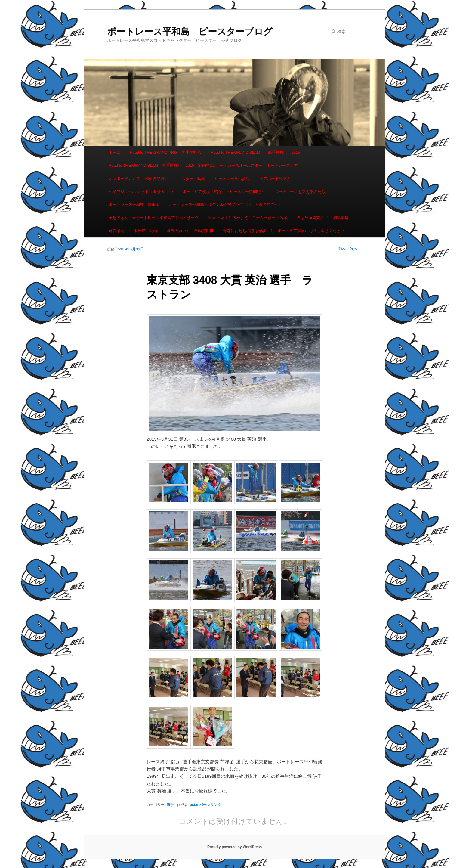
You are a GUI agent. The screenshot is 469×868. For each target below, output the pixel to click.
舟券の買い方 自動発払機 (190, 231)
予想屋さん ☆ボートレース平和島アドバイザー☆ (154, 218)
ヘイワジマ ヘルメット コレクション (141, 192)
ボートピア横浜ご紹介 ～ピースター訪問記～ (224, 192)
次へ (356, 249)
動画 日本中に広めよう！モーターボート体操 (248, 218)
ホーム (114, 152)
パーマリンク (210, 805)
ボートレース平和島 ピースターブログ (190, 31)
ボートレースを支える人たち (300, 192)
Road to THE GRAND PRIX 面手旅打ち (165, 152)
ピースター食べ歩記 (232, 179)
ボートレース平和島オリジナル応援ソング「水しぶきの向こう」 (225, 205)
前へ (340, 249)
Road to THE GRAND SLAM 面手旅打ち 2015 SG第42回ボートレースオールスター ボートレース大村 (203, 165)
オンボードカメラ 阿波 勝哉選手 (140, 179)
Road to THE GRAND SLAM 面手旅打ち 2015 (255, 152)
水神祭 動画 (145, 231)
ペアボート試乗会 (275, 179)
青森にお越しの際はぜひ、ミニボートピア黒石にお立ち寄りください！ (285, 231)
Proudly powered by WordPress (234, 847)
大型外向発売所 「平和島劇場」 (325, 218)
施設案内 (116, 231)
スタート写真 (193, 179)
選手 (170, 805)
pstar (194, 805)
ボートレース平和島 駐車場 (134, 205)
